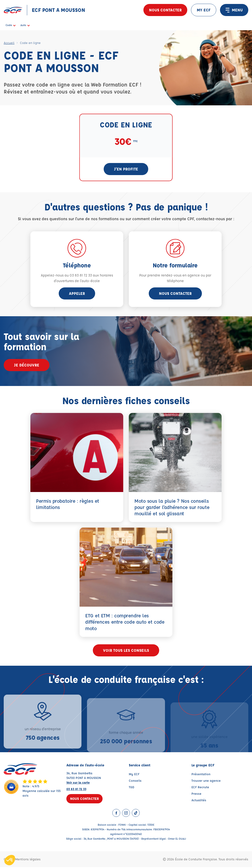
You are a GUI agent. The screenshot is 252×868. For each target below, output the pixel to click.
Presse (196, 794)
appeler (77, 293)
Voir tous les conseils (126, 651)
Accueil (9, 43)
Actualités (199, 801)
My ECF (134, 775)
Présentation (201, 775)
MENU (234, 10)
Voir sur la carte (78, 783)
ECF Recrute (200, 788)
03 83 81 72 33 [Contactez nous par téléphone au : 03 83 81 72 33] (76, 790)
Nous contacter (165, 10)
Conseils (135, 781)
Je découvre (27, 365)
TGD (132, 788)
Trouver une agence (206, 781)
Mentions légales (28, 860)
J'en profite (126, 169)
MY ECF (204, 10)
